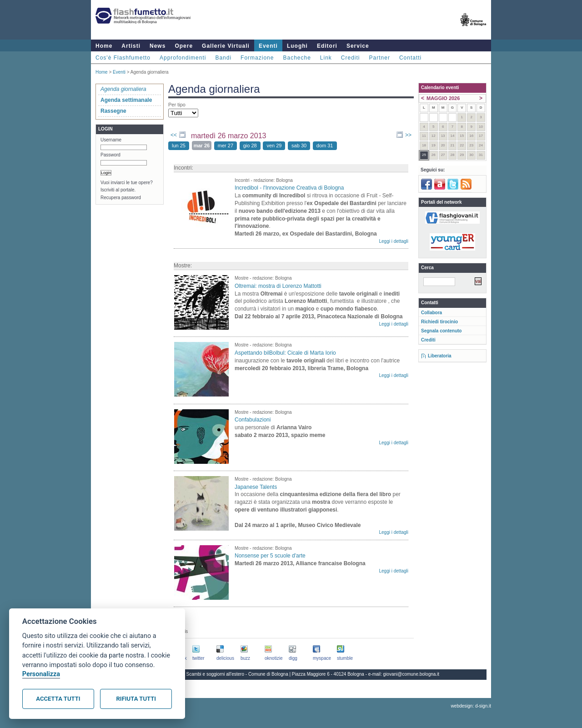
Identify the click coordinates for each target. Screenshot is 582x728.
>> (408, 135)
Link (326, 58)
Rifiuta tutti (136, 699)
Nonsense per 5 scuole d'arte (270, 556)
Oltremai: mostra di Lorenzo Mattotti (278, 286)
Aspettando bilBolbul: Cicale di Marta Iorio (285, 353)
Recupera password (121, 198)
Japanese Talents (256, 487)
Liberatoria (440, 356)
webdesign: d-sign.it (471, 706)
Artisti (131, 46)
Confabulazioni (253, 420)
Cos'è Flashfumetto (123, 58)
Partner (380, 58)
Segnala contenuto (441, 331)
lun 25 (179, 146)
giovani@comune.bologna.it (411, 674)
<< (174, 135)
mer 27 (226, 146)
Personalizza (41, 674)
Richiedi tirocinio (439, 322)
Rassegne (113, 111)
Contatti (410, 58)
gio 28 (250, 146)
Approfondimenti (183, 58)
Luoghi (297, 46)
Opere (184, 46)
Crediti (351, 58)
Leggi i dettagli (394, 241)
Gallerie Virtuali (226, 46)
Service (358, 46)
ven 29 (274, 146)
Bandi (223, 58)
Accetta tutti (58, 699)
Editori (327, 46)
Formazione (257, 58)
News (158, 46)
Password (110, 155)
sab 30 (299, 146)
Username (111, 140)
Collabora (431, 313)
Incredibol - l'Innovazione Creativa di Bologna (289, 188)
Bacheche (297, 58)
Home (104, 46)
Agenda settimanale (126, 100)
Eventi (268, 46)
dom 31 (325, 146)
